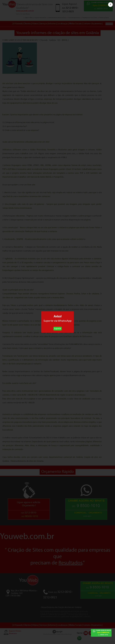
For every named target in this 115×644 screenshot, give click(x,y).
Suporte (58, 329)
